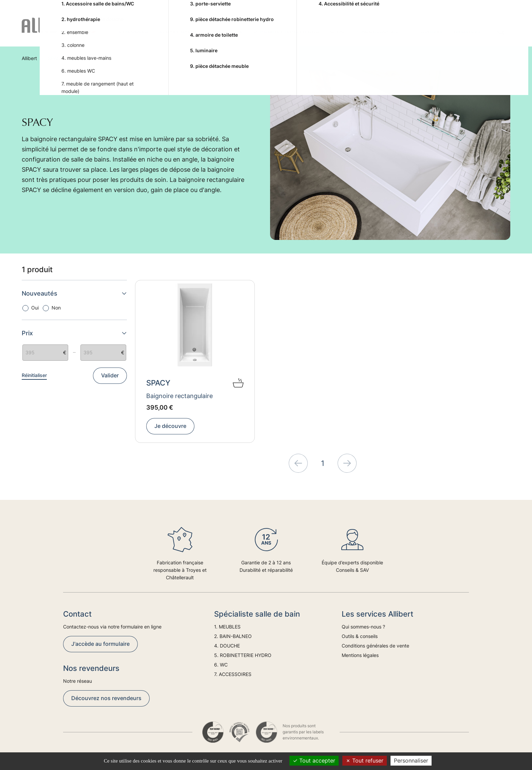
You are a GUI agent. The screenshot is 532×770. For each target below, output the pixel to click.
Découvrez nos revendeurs (106, 698)
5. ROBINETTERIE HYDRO (287, 31)
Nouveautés (74, 293)
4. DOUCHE (228, 31)
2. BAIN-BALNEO (181, 31)
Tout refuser (365, 760)
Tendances (467, 31)
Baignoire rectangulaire (179, 396)
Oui (35, 308)
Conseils (431, 31)
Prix (74, 333)
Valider (110, 375)
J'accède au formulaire (100, 644)
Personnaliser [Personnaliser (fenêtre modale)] (411, 760)
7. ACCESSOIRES (377, 31)
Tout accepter (314, 760)
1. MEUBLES (133, 31)
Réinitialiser (34, 375)
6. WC (338, 31)
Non (56, 308)
